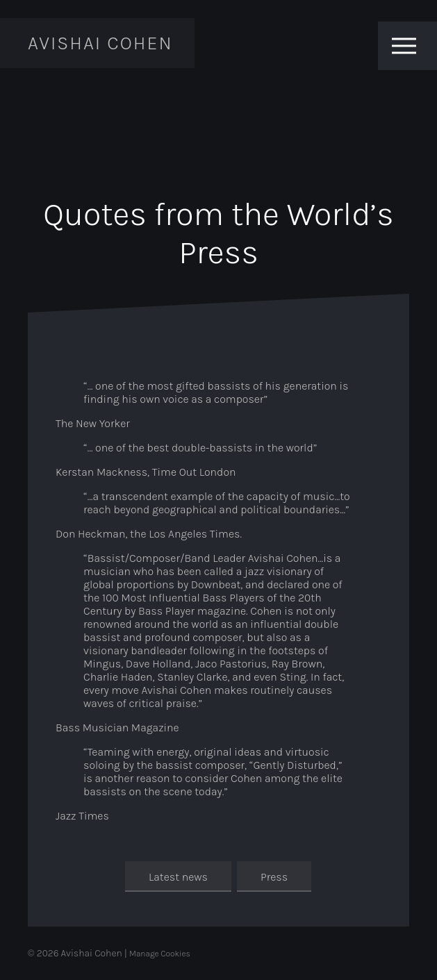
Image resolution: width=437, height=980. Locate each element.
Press (274, 877)
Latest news (178, 877)
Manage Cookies (160, 954)
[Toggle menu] (404, 46)
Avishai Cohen (100, 43)
